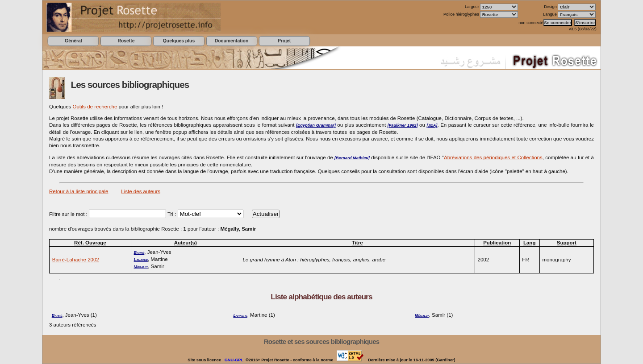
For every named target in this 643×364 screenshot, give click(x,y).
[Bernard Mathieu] (352, 158)
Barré (139, 252)
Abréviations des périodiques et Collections (493, 157)
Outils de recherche (95, 107)
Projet (284, 41)
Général (73, 41)
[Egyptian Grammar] (316, 125)
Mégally (141, 267)
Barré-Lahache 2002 (76, 260)
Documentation (232, 41)
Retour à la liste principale (79, 191)
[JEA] (432, 125)
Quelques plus (179, 41)
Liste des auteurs (141, 191)
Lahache (141, 260)
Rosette (126, 41)
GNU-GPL (234, 360)
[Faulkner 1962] (403, 125)
